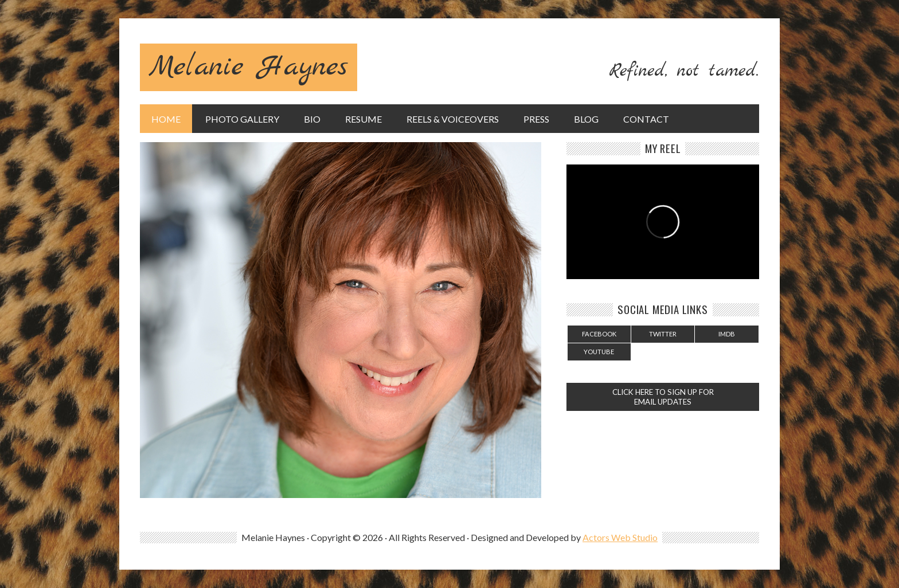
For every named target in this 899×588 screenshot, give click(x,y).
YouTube (599, 352)
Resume (363, 119)
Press (536, 119)
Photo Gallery (242, 119)
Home (166, 119)
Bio (312, 119)
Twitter (663, 334)
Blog (586, 119)
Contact (646, 119)
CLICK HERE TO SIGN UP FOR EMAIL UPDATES (663, 397)
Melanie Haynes (249, 67)
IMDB (727, 334)
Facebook (599, 334)
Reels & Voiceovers (453, 119)
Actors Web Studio (620, 537)
